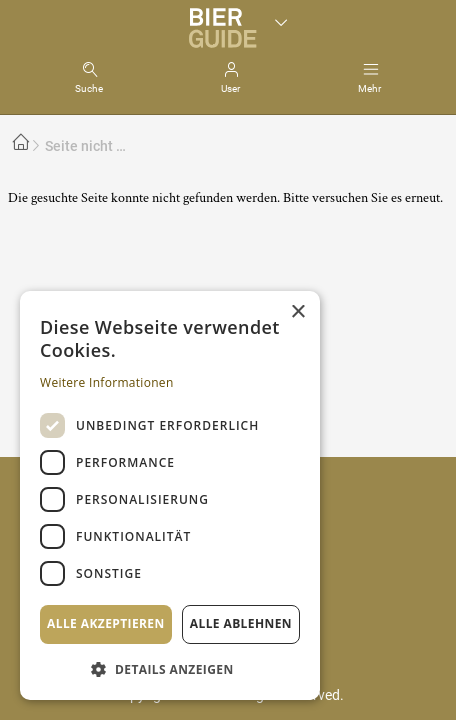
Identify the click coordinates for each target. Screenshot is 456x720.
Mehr (369, 88)
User (230, 88)
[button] (170, 668)
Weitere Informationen (107, 382)
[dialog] (170, 495)
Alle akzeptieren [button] (106, 623)
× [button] (297, 312)
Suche (89, 88)
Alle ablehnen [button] (241, 623)
